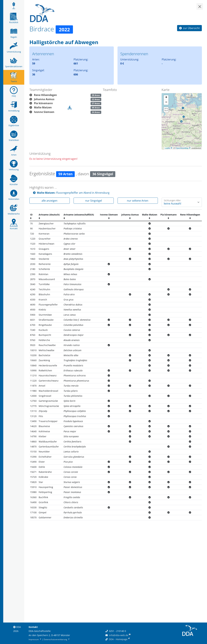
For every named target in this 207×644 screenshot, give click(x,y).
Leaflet (167, 148)
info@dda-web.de (119, 635)
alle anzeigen (49, 201)
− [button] (166, 102)
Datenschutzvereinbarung (57, 639)
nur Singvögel (94, 201)
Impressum (35, 639)
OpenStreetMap (182, 148)
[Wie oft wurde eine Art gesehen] (182, 202)
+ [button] (166, 98)
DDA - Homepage (118, 639)
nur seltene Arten (138, 201)
